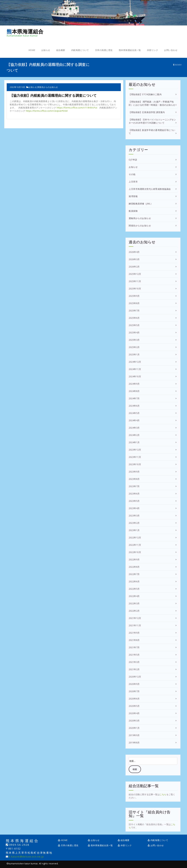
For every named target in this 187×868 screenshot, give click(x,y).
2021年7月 (134, 647)
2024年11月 (135, 369)
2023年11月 (135, 457)
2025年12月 (135, 274)
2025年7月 (134, 311)
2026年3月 (134, 259)
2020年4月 (134, 713)
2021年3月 (134, 662)
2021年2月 (134, 669)
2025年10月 (135, 289)
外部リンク (153, 50)
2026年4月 (134, 252)
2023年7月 (134, 486)
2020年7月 (134, 691)
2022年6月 (134, 581)
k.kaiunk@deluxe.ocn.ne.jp (26, 857)
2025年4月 (134, 332)
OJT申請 (133, 160)
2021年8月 (134, 640)
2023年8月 (134, 479)
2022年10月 (135, 552)
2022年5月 (134, 589)
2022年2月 (134, 611)
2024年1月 (134, 442)
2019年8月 (134, 743)
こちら (163, 794)
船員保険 (133, 211)
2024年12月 (135, 362)
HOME (32, 50)
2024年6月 (134, 406)
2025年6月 (134, 318)
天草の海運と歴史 (104, 50)
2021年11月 (135, 625)
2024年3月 (134, 428)
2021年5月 (134, 655)
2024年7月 (134, 398)
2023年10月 (135, 464)
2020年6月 (134, 699)
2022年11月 (135, 545)
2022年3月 (134, 603)
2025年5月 (134, 325)
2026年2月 (134, 267)
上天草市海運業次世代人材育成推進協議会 (150, 189)
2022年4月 (134, 596)
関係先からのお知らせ (48, 87)
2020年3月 (134, 721)
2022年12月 (135, 538)
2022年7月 (134, 574)
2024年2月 (134, 435)
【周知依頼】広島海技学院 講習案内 (147, 112)
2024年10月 (135, 376)
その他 (132, 174)
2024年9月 (134, 384)
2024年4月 (134, 420)
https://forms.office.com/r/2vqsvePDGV (47, 111)
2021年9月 (134, 633)
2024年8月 (134, 391)
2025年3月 (134, 340)
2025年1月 (134, 354)
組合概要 (61, 50)
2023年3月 (134, 516)
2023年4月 (134, 508)
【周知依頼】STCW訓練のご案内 (145, 94)
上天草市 (133, 182)
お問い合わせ (171, 50)
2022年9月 (134, 559)
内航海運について (80, 50)
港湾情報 (133, 196)
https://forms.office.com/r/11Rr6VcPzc (77, 108)
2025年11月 (135, 281)
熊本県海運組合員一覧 (130, 50)
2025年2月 (134, 347)
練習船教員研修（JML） (141, 204)
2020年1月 (134, 728)
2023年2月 (134, 523)
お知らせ (46, 50)
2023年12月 (135, 450)
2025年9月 (134, 296)
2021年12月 (135, 618)
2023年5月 (134, 501)
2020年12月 (135, 677)
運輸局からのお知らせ (140, 218)
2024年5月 (134, 413)
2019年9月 (134, 735)
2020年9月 (134, 684)
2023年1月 (134, 530)
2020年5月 (134, 706)
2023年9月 (134, 472)
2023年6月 (134, 494)
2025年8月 (134, 303)
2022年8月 (134, 567)
